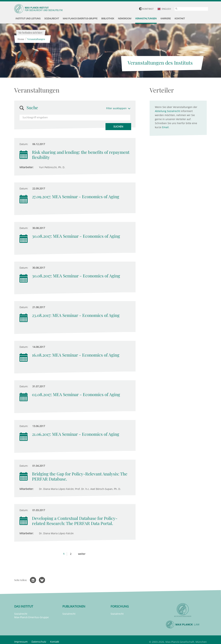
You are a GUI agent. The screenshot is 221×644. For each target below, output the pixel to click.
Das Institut (24, 606)
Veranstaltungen (36, 39)
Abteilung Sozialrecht (167, 111)
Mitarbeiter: (27, 167)
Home (21, 39)
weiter (82, 554)
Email (165, 127)
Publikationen (74, 606)
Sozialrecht (21, 614)
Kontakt (55, 642)
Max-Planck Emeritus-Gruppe (31, 617)
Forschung (120, 606)
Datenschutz (39, 642)
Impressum (21, 642)
